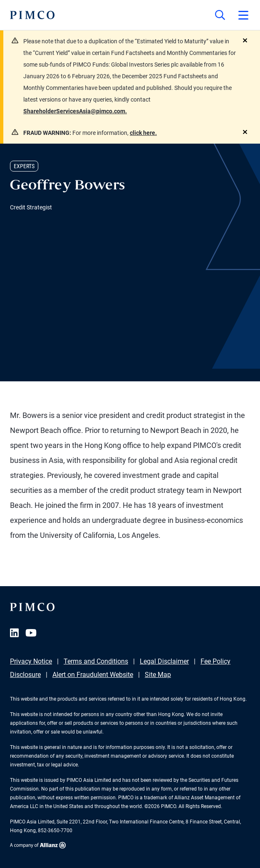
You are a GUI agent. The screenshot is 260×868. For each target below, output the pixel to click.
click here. (143, 133)
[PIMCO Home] (32, 15)
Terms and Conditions (96, 661)
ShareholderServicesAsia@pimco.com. (75, 111)
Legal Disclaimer (164, 661)
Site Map (158, 675)
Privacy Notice (31, 661)
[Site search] (220, 15)
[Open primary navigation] (243, 15)
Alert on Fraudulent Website (93, 675)
